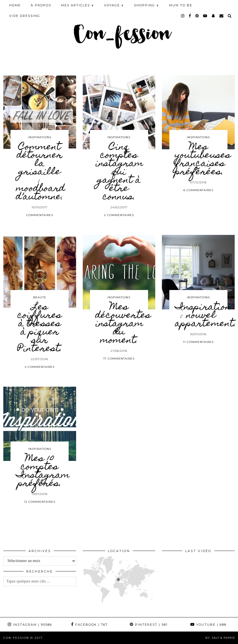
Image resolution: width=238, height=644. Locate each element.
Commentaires (40, 215)
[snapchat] (214, 16)
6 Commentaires (198, 190)
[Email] (222, 16)
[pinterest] (197, 16)
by (220, 638)
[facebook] (190, 16)
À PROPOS (41, 5)
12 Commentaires (40, 502)
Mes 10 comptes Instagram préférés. (43, 471)
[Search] (230, 16)
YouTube (208, 625)
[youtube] (205, 16)
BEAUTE (40, 297)
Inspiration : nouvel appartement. (205, 316)
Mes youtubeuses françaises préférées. (203, 160)
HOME (15, 5)
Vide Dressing (25, 16)
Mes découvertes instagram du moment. (123, 324)
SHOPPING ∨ (147, 5)
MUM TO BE (181, 5)
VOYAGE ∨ (114, 5)
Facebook (89, 625)
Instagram (30, 625)
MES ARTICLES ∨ (78, 5)
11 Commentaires (198, 342)
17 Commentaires (119, 359)
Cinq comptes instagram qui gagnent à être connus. (119, 172)
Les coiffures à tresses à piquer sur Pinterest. (40, 328)
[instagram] (183, 16)
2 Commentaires (119, 215)
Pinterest (149, 625)
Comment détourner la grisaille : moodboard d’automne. (41, 172)
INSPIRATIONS (40, 137)
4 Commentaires (40, 367)
